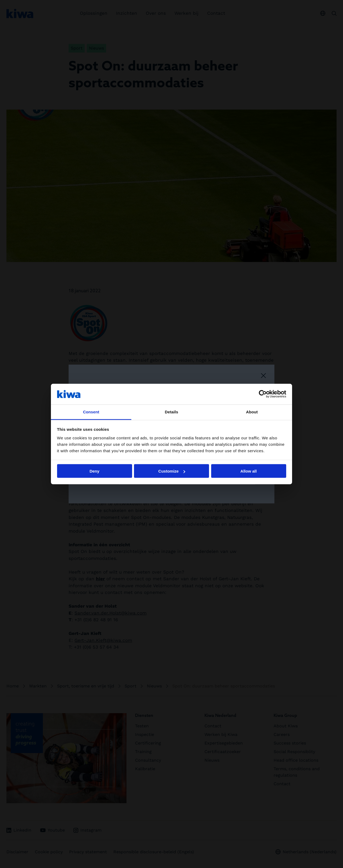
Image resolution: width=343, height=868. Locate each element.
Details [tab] (171, 412)
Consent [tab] (91, 412)
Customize (172, 471)
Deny (94, 471)
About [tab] (252, 412)
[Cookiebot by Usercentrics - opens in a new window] (263, 394)
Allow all (249, 471)
